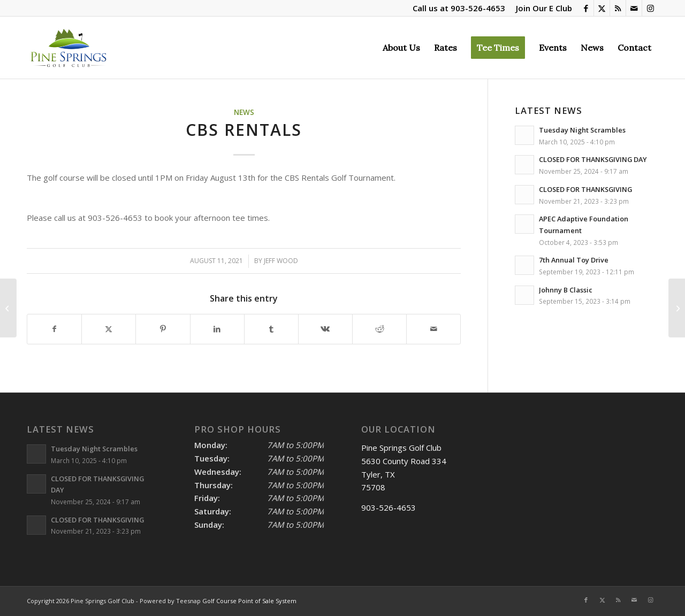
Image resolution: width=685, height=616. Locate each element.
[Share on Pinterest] (163, 329)
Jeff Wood (281, 261)
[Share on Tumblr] (271, 329)
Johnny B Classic (566, 290)
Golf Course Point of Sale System (249, 601)
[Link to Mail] (634, 8)
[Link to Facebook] (586, 8)
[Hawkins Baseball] (8, 308)
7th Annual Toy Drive (574, 260)
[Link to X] (602, 8)
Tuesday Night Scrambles (582, 130)
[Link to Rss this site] (618, 8)
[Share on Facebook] (54, 329)
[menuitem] (541, 8)
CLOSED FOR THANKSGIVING (585, 189)
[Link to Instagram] (650, 8)
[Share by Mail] (433, 329)
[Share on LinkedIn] (217, 329)
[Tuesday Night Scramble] (677, 308)
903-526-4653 (478, 8)
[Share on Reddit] (379, 329)
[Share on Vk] (325, 329)
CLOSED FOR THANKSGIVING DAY (593, 159)
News (244, 112)
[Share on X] (109, 329)
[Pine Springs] (68, 48)
